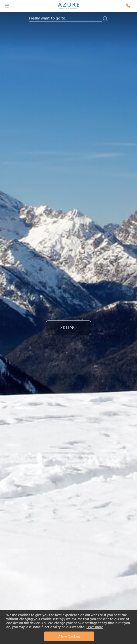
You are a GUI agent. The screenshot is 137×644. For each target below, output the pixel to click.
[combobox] (66, 18)
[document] (69, 627)
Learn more (95, 627)
